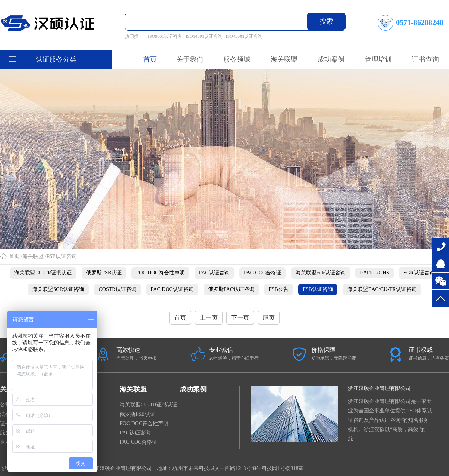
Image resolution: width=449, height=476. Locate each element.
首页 (150, 59)
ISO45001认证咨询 (244, 36)
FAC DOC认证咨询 (172, 289)
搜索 (326, 21)
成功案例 (193, 389)
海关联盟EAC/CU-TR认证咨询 (382, 289)
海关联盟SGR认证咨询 (58, 289)
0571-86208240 (441, 247)
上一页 (209, 318)
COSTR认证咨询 (117, 289)
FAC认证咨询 (214, 273)
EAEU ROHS (375, 273)
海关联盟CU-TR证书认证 (43, 273)
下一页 (240, 318)
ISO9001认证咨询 (165, 36)
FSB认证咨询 (62, 256)
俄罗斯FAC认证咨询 (231, 289)
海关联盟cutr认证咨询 (321, 273)
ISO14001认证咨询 (204, 36)
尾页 (269, 318)
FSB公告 (279, 289)
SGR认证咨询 (419, 273)
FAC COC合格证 (263, 273)
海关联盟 (33, 256)
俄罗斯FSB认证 (104, 273)
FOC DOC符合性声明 (160, 273)
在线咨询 (441, 264)
